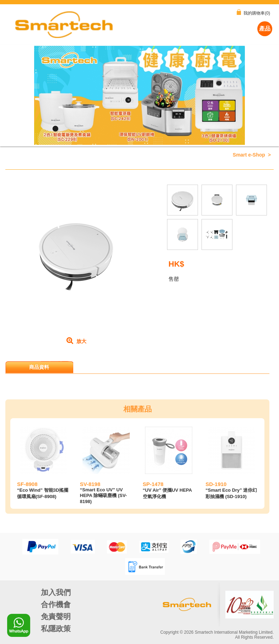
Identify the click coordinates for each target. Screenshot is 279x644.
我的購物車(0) (253, 12)
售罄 (174, 279)
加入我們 (56, 592)
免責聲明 (56, 616)
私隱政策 (56, 629)
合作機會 (56, 604)
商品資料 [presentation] (39, 367)
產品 (265, 29)
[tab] (40, 367)
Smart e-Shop (249, 155)
